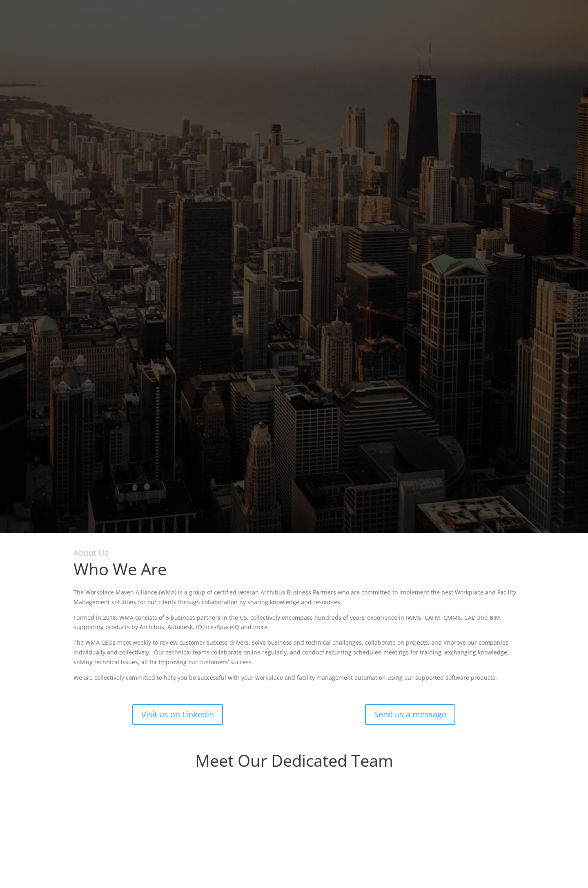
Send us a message (410, 714)
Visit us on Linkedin (178, 714)
